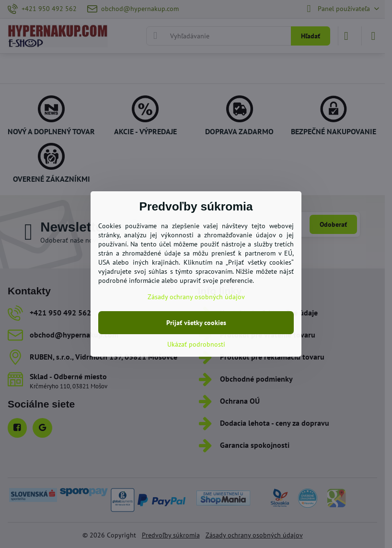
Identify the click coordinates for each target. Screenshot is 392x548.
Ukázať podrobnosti (196, 344)
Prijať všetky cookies (196, 323)
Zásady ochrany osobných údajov (196, 297)
